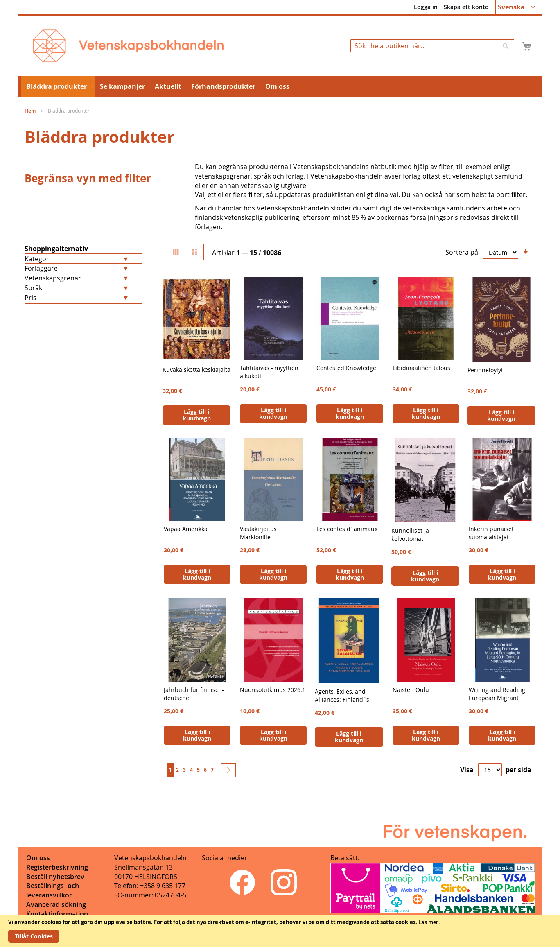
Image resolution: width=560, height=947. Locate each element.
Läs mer (428, 922)
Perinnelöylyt (485, 370)
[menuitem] (58, 87)
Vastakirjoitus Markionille (258, 533)
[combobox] (432, 46)
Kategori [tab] (38, 259)
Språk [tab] (33, 288)
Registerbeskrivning (57, 867)
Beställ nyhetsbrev (55, 877)
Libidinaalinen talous (421, 368)
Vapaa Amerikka (186, 529)
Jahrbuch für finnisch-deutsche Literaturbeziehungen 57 (194, 702)
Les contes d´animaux (347, 529)
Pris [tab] (30, 298)
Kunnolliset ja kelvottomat (410, 535)
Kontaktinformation (57, 914)
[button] (519, 7)
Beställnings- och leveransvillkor (53, 890)
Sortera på (462, 252)
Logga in (426, 7)
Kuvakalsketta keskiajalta (196, 370)
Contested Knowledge (346, 368)
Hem (31, 111)
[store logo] (128, 46)
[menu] (280, 87)
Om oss (38, 858)
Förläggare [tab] (41, 268)
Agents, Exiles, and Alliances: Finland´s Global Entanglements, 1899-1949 (346, 704)
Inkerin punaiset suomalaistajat (491, 533)
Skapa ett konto (466, 7)
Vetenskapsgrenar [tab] (53, 278)
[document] (280, 931)
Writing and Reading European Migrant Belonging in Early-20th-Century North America (502, 702)
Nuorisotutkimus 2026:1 (273, 690)
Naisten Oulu (411, 690)
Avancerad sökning (56, 904)
